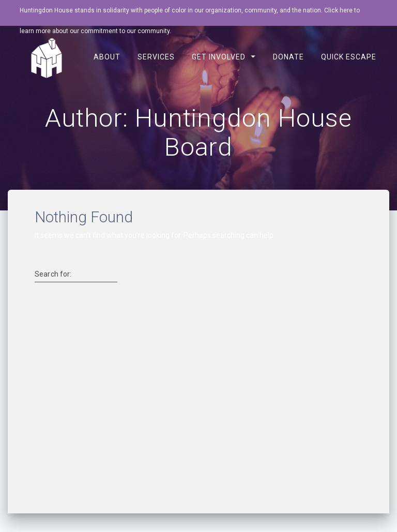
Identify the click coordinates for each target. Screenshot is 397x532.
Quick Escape (349, 57)
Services (156, 57)
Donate (288, 57)
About (106, 57)
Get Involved (219, 57)
